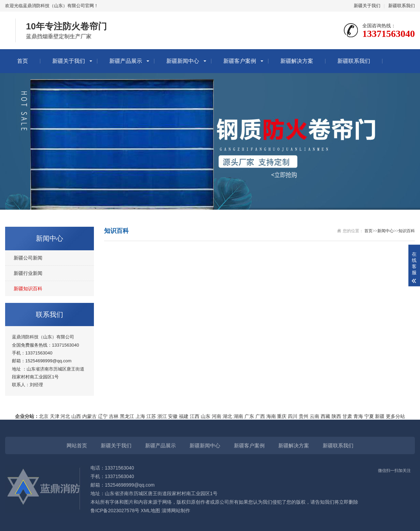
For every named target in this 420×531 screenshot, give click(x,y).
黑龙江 (127, 416)
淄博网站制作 (176, 511)
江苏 (151, 416)
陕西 (336, 416)
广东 (249, 416)
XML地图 (150, 511)
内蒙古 (89, 416)
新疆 (380, 416)
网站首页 (77, 445)
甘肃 (347, 416)
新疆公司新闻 (28, 258)
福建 (184, 416)
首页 (23, 61)
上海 (140, 416)
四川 (293, 416)
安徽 (173, 416)
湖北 (227, 416)
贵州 (304, 416)
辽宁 (103, 416)
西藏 (325, 416)
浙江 (162, 416)
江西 (195, 416)
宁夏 (369, 416)
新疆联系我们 (402, 6)
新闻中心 (386, 231)
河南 (216, 416)
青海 (358, 416)
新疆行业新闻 (28, 273)
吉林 (114, 416)
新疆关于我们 (367, 6)
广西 (260, 416)
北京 (44, 416)
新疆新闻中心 (183, 61)
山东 (206, 416)
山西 (76, 416)
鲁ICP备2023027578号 (115, 511)
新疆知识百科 (28, 289)
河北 (65, 416)
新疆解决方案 (297, 61)
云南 (314, 416)
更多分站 (395, 416)
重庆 (282, 416)
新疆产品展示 (126, 61)
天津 (55, 416)
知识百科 (407, 231)
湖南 (238, 416)
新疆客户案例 (240, 61)
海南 (271, 416)
